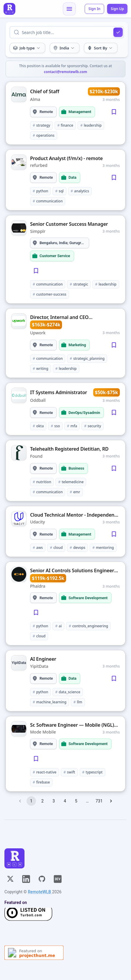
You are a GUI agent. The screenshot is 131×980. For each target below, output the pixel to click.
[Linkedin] (26, 879)
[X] (10, 879)
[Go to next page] (111, 801)
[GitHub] (42, 879)
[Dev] (58, 879)
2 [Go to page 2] (42, 801)
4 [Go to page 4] (65, 801)
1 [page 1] (31, 801)
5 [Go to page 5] (76, 801)
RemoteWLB (40, 892)
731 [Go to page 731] (99, 801)
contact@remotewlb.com (65, 72)
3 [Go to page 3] (54, 801)
